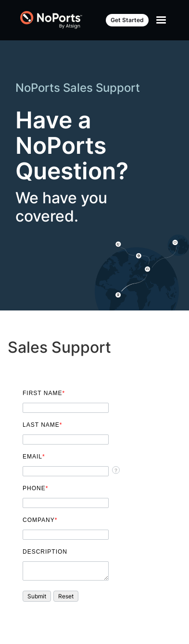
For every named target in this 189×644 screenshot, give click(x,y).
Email (34, 457)
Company (40, 520)
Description (45, 552)
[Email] (66, 471)
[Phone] (66, 503)
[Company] (66, 535)
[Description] (66, 571)
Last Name (42, 425)
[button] (37, 596)
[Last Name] (66, 440)
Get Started (127, 20)
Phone (35, 488)
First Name (44, 393)
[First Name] (66, 408)
